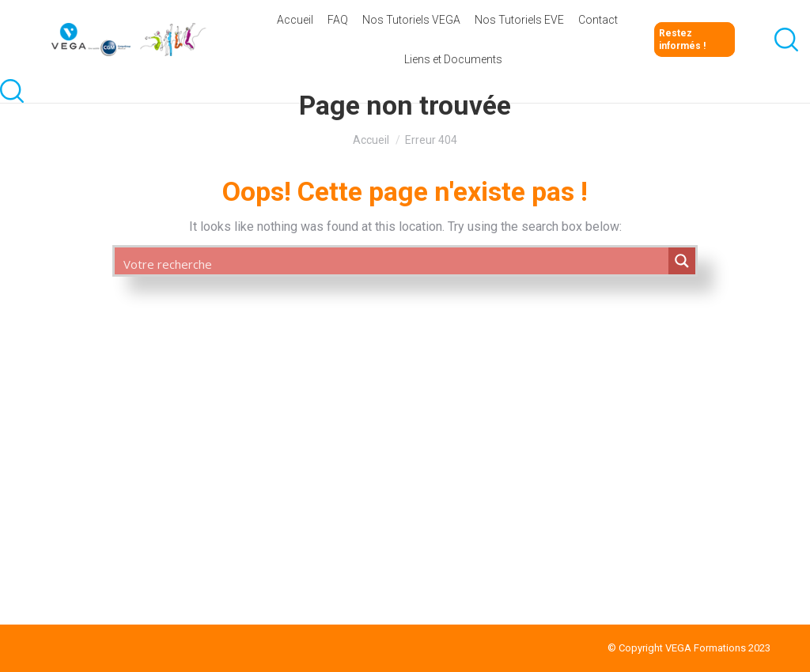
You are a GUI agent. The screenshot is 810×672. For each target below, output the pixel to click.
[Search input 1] (392, 263)
